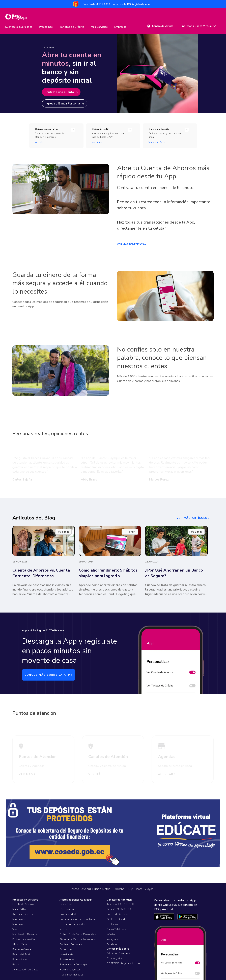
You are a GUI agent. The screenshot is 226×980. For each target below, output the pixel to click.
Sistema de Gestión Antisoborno (78, 940)
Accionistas (66, 950)
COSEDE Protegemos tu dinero (124, 964)
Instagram (112, 940)
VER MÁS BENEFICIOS (132, 245)
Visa (15, 930)
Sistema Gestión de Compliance (78, 920)
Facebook (112, 945)
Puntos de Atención (118, 914)
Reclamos (112, 925)
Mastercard (19, 920)
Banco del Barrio (22, 955)
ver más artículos (192, 519)
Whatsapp (113, 935)
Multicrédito (19, 909)
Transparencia (67, 909)
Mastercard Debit (22, 925)
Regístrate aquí (141, 4)
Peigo (16, 965)
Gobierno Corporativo (72, 945)
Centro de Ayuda (116, 920)
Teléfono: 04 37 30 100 (120, 904)
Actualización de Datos (25, 970)
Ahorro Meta (20, 945)
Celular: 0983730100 (119, 909)
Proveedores (67, 960)
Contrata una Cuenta (63, 93)
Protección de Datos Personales (78, 935)
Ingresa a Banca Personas (66, 104)
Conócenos (66, 904)
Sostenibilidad (68, 914)
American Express (23, 914)
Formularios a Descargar (73, 965)
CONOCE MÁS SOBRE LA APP (50, 676)
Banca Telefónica (116, 930)
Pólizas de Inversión (24, 940)
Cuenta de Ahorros (23, 904)
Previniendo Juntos (70, 970)
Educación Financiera (118, 953)
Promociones (20, 960)
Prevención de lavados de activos (74, 927)
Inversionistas (67, 955)
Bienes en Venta (22, 950)
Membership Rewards (25, 935)
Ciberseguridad (115, 959)
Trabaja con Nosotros (71, 975)
